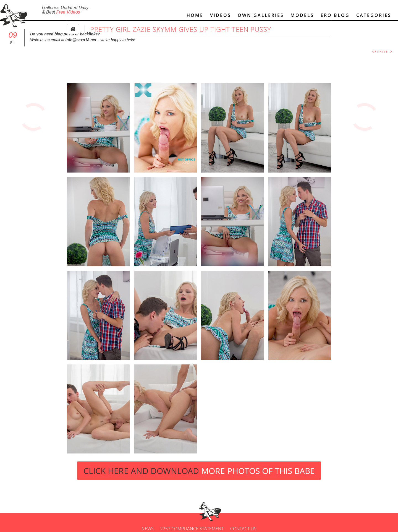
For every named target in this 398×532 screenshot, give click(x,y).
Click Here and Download (199, 471)
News (148, 529)
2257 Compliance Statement (192, 529)
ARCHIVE (380, 52)
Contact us (243, 529)
